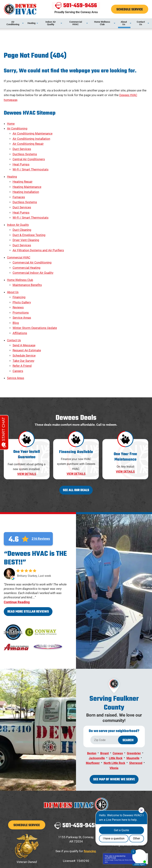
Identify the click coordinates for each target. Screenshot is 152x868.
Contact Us (15, 306)
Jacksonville (96, 715)
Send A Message (24, 310)
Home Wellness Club (21, 255)
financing (90, 806)
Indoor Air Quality (19, 208)
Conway (118, 711)
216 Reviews (41, 497)
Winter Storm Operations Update (35, 295)
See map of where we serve (114, 735)
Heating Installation (26, 180)
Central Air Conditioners (29, 152)
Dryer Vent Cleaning (26, 221)
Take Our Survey (23, 323)
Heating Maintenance (27, 176)
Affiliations (20, 300)
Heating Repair (23, 171)
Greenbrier (135, 711)
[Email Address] (94, 842)
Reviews (18, 278)
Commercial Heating (27, 244)
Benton (91, 711)
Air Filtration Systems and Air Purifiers (38, 229)
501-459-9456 (76, 6)
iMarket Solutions (57, 859)
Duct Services (22, 144)
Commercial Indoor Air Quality (33, 248)
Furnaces (19, 184)
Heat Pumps (21, 156)
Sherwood (107, 724)
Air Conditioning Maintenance (33, 131)
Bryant (104, 711)
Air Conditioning (18, 126)
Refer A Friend (22, 327)
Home (11, 122)
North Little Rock (123, 719)
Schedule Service (24, 319)
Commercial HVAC (20, 236)
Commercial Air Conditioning (32, 240)
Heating (12, 167)
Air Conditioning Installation (31, 135)
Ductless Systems (25, 148)
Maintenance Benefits (27, 259)
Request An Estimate (27, 315)
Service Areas (22, 287)
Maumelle (134, 715)
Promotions (21, 283)
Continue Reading (17, 560)
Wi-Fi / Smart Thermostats (31, 161)
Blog (16, 291)
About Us (13, 266)
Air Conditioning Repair (28, 139)
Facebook (126, 783)
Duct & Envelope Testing (29, 216)
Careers (18, 332)
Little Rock (116, 715)
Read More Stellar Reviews (28, 570)
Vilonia (123, 724)
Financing (19, 270)
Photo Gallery (22, 274)
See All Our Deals (76, 448)
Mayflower (100, 719)
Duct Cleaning (22, 212)
